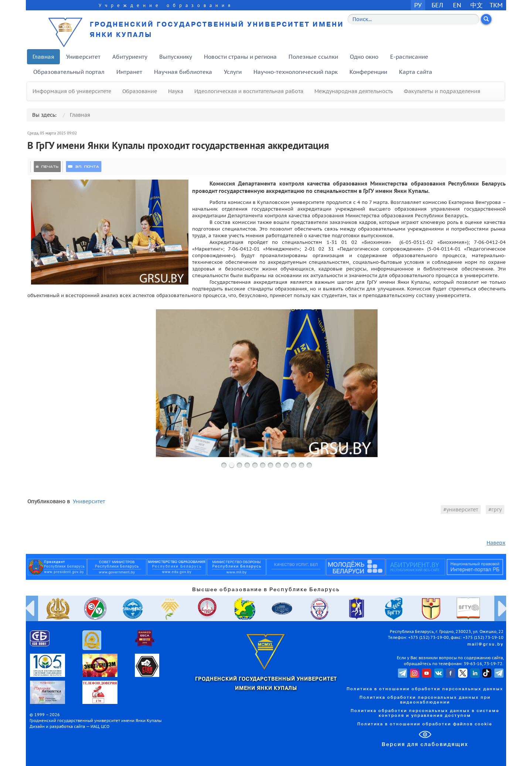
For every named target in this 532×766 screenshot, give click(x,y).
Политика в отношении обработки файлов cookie (425, 724)
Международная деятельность (354, 91)
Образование (140, 91)
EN (457, 5)
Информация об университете (72, 91)
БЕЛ (437, 5)
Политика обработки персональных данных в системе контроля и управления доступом (425, 713)
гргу (497, 510)
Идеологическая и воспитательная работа (249, 91)
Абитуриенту (130, 57)
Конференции (368, 72)
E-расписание (409, 57)
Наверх (496, 543)
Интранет (129, 72)
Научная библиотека (183, 72)
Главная (43, 57)
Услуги (233, 72)
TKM (496, 5)
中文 (477, 5)
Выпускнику (176, 57)
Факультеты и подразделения (442, 91)
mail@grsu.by (485, 644)
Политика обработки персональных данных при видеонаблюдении (425, 700)
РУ (418, 5)
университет (462, 510)
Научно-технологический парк (296, 72)
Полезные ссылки (313, 57)
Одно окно (364, 57)
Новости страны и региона (240, 57)
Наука (176, 91)
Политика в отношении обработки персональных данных (425, 689)
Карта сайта (416, 72)
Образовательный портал (69, 72)
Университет (83, 57)
